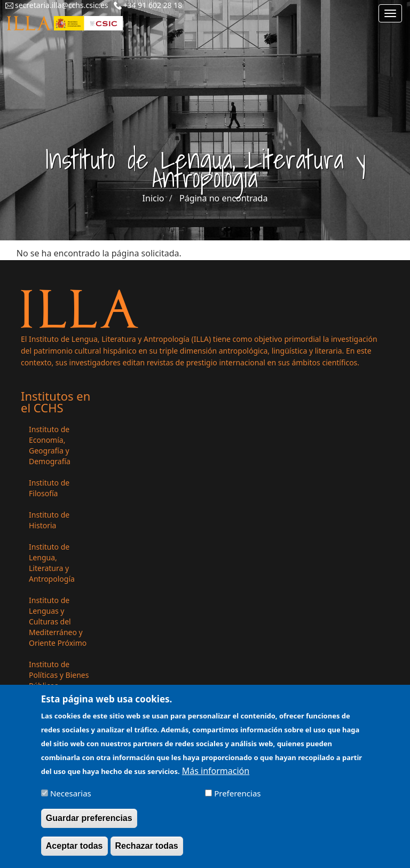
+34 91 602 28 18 (153, 5)
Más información (216, 773)
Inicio (153, 198)
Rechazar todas (147, 848)
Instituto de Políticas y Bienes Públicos (59, 675)
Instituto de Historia (49, 520)
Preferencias (237, 795)
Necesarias (71, 795)
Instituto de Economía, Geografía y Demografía (50, 445)
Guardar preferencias (89, 820)
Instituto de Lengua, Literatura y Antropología (52, 563)
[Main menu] (390, 13)
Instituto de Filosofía (49, 488)
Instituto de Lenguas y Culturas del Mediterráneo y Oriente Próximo (58, 621)
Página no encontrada (223, 198)
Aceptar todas (74, 848)
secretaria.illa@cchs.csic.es (62, 5)
